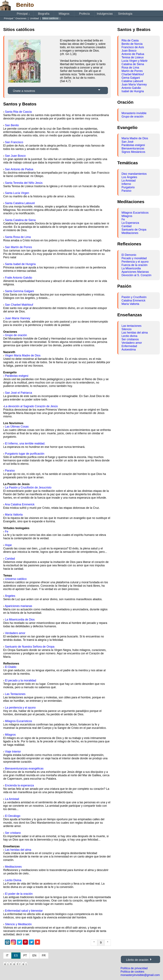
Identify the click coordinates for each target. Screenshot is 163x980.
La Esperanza (130, 223)
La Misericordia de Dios (20, 620)
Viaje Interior (13, 752)
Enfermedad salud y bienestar (24, 911)
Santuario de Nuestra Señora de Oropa (30, 647)
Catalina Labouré (132, 81)
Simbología (125, 14)
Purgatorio (128, 187)
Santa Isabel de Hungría (20, 264)
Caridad (10, 559)
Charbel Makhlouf (133, 74)
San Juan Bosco (15, 156)
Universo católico (16, 579)
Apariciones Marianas (135, 272)
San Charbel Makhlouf (19, 305)
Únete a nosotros (24, 91)
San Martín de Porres (18, 247)
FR (44, 955)
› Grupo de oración (15, 335)
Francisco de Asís (133, 47)
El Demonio (129, 255)
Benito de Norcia (132, 44)
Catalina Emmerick (133, 300)
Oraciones (21, 18)
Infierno (126, 184)
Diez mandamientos (134, 174)
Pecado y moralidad (134, 258)
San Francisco (14, 142)
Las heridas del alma (18, 850)
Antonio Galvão (131, 88)
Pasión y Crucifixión (134, 297)
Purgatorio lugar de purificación (25, 454)
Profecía (84, 14)
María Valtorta (14, 515)
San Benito (12, 125)
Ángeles (10, 596)
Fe (7, 532)
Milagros (64, 14)
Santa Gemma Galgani (19, 291)
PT (25, 955)
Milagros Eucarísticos (18, 721)
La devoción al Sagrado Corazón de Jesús (31, 406)
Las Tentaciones (15, 694)
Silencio (126, 329)
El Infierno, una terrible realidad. (25, 443)
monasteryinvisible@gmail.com (140, 975)
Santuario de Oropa (134, 230)
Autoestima (129, 350)
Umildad (35, 18)
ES (16, 955)
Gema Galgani (131, 78)
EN (34, 955)
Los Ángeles (129, 177)
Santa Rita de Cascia (18, 112)
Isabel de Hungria (133, 91)
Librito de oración (137, 960)
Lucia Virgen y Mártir (134, 61)
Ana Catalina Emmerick (20, 504)
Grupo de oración (132, 117)
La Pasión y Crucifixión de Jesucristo (28, 488)
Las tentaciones (131, 326)
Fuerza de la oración (134, 265)
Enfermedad (129, 346)
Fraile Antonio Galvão (19, 278)
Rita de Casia (130, 40)
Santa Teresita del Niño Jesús (24, 183)
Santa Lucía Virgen (17, 193)
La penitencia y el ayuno (20, 708)
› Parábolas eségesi (16, 376)
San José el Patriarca (18, 393)
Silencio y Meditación (18, 924)
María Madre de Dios (135, 138)
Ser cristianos (130, 339)
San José (127, 142)
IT (7, 955)
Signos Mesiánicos (133, 152)
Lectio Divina (13, 880)
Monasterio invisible (134, 113)
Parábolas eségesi (133, 145)
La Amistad (12, 799)
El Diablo (11, 667)
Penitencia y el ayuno (135, 262)
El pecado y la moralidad (21, 680)
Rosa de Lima (130, 68)
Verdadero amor (15, 633)
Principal (23, 14)
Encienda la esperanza (19, 785)
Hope (8, 545)
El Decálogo (13, 816)
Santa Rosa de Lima (18, 237)
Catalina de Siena (133, 64)
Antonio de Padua (133, 54)
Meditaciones (13, 867)
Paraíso (10, 471)
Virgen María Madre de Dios (23, 355)
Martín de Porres (132, 71)
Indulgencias (105, 14)
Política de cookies (132, 972)
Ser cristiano (13, 833)
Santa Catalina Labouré (20, 203)
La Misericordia (131, 268)
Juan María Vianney (18, 318)
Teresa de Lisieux (133, 57)
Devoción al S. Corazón (136, 275)
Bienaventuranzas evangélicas (24, 768)
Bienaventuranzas (133, 148)
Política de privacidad (134, 968)
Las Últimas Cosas (17, 427)
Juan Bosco (129, 51)
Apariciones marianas (18, 606)
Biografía (44, 14)
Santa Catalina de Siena (20, 220)
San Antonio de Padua (19, 169)
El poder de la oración (19, 894)
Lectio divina (129, 336)
